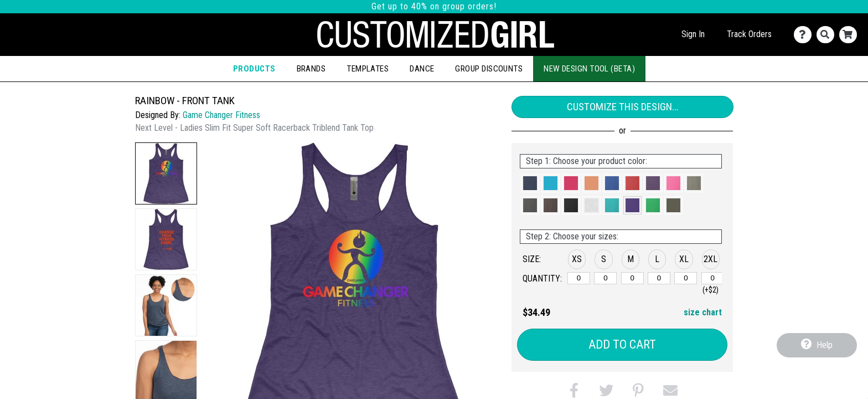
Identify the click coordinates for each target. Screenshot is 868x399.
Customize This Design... (623, 107)
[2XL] (713, 278)
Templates (368, 69)
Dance (422, 69)
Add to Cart (622, 344)
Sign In (693, 34)
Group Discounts (489, 69)
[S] (605, 278)
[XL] (686, 278)
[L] (659, 278)
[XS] (579, 278)
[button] (166, 173)
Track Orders (749, 34)
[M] (632, 278)
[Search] (828, 35)
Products (254, 69)
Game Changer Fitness (221, 115)
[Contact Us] (805, 35)
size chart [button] (703, 312)
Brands (311, 69)
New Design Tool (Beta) (589, 69)
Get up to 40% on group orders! (434, 6)
